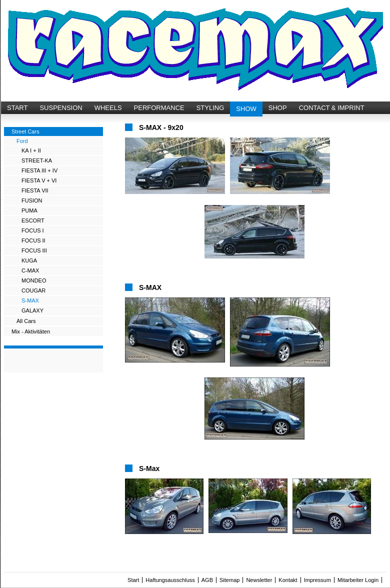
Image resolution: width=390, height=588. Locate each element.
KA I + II (31, 150)
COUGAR (33, 290)
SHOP (278, 108)
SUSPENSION (61, 108)
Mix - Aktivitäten (31, 331)
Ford (22, 141)
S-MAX (30, 300)
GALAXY (32, 310)
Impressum (317, 580)
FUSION (32, 200)
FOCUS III (34, 250)
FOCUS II (33, 240)
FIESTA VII (35, 190)
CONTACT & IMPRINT (332, 108)
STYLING (210, 108)
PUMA (29, 210)
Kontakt (288, 580)
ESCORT (33, 220)
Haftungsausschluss (170, 580)
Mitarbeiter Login (358, 580)
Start (133, 580)
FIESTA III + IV (39, 170)
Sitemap (229, 580)
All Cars (26, 321)
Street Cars (25, 131)
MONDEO (34, 280)
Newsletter (259, 580)
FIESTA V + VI (39, 180)
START (17, 108)
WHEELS (108, 108)
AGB (207, 580)
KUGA (29, 260)
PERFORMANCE (159, 108)
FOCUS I (33, 230)
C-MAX (30, 270)
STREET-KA (37, 160)
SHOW (246, 109)
